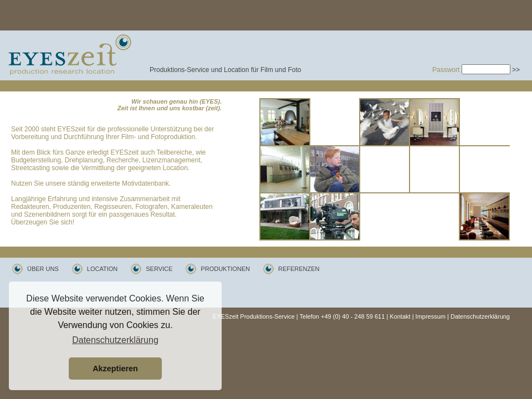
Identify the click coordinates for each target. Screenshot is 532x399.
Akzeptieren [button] (115, 369)
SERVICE (159, 269)
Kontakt (400, 316)
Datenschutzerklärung (480, 316)
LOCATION (102, 269)
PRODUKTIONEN (225, 269)
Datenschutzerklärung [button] (115, 340)
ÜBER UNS (43, 269)
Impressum (431, 316)
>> (516, 70)
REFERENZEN (299, 269)
